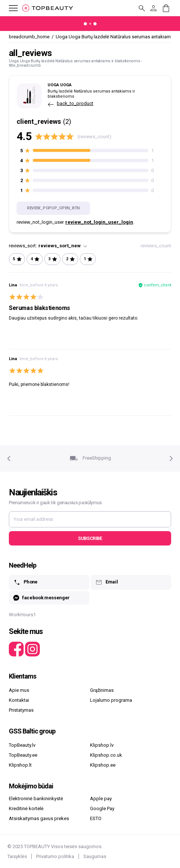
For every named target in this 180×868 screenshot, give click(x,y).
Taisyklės (17, 856)
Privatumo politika (55, 856)
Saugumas (95, 856)
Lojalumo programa (111, 700)
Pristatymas (21, 710)
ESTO (96, 818)
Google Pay (102, 808)
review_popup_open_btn (53, 208)
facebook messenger (41, 598)
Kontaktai (19, 700)
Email (106, 582)
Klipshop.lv (102, 745)
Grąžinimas (102, 690)
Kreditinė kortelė (26, 808)
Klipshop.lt (20, 765)
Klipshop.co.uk (106, 755)
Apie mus (19, 690)
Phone (25, 582)
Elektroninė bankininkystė (36, 799)
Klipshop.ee (103, 765)
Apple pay (101, 799)
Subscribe (90, 538)
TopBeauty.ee (23, 755)
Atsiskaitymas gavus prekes (39, 818)
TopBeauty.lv (22, 745)
